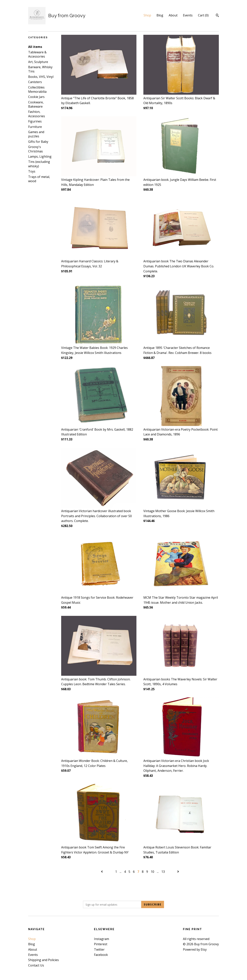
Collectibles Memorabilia (37, 89)
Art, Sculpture (38, 62)
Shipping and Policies (44, 960)
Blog (160, 15)
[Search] (217, 16)
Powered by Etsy (195, 949)
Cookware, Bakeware (36, 104)
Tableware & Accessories (37, 54)
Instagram (102, 939)
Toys (32, 171)
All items (35, 47)
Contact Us (36, 965)
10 (152, 872)
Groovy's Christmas (36, 149)
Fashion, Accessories (37, 114)
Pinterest (101, 944)
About (173, 15)
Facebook (101, 955)
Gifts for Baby (38, 142)
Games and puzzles (36, 134)
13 (163, 872)
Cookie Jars (36, 97)
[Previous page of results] (102, 872)
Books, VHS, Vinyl (41, 77)
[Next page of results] (178, 872)
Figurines (35, 121)
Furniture (35, 127)
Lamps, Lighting (40, 156)
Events (188, 15)
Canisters (35, 82)
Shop (147, 15)
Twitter (99, 949)
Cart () (203, 15)
